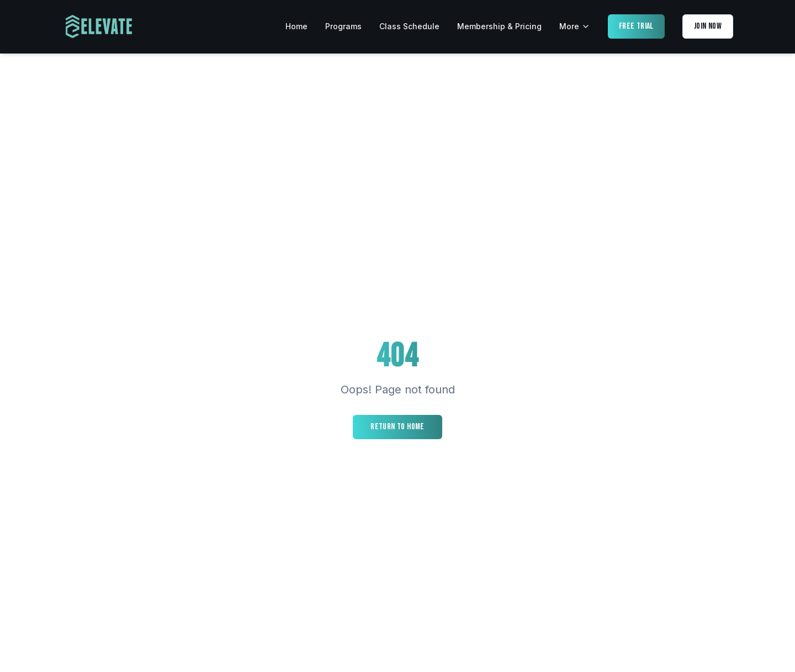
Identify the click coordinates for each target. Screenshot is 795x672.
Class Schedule (409, 26)
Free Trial (636, 26)
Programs (343, 26)
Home (296, 26)
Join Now (708, 26)
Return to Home (397, 427)
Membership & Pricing (499, 26)
